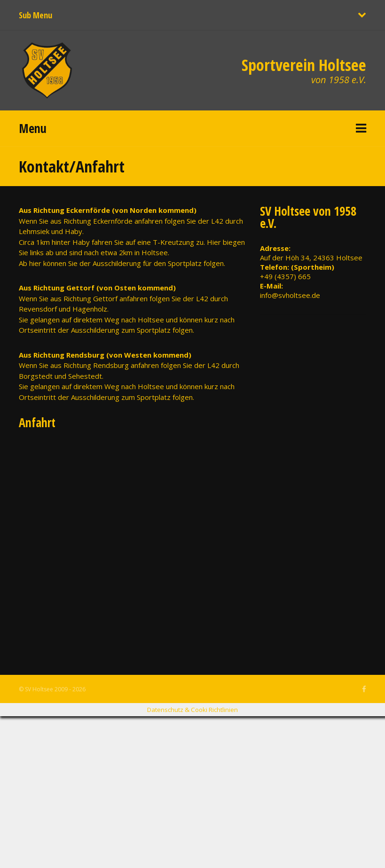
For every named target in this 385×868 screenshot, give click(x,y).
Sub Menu (35, 15)
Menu (33, 128)
